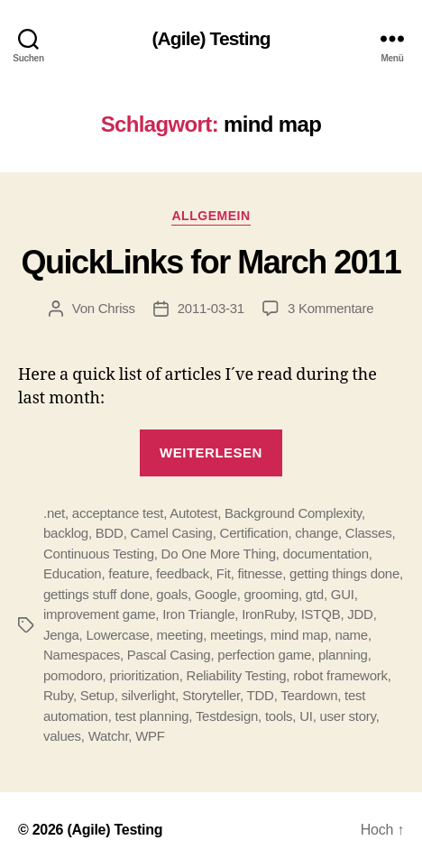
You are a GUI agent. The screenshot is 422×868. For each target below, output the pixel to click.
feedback (183, 573)
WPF (150, 736)
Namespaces (82, 655)
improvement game (99, 614)
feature (128, 573)
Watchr (109, 736)
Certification (254, 533)
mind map (299, 635)
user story (348, 716)
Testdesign (227, 716)
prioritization (144, 675)
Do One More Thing (219, 554)
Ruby (58, 695)
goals (172, 594)
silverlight (149, 695)
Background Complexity (293, 513)
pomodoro (73, 675)
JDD (360, 614)
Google (216, 594)
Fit (224, 573)
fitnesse (261, 573)
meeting (180, 635)
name (351, 635)
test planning (152, 716)
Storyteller (211, 695)
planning (343, 655)
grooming (272, 594)
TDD (261, 695)
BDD (110, 533)
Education (72, 573)
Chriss (117, 308)
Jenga (61, 635)
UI (306, 716)
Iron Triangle (198, 614)
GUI (343, 594)
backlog (66, 533)
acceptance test (118, 513)
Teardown (309, 695)
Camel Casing (172, 533)
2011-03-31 (211, 308)
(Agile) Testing (211, 38)
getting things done (344, 573)
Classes (369, 533)
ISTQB (321, 614)
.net (54, 513)
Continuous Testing (99, 554)
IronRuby (268, 614)
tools (279, 716)
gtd (315, 594)
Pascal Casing (169, 655)
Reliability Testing (237, 675)
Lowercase (117, 635)
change (316, 533)
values (62, 736)
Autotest (193, 513)
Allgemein (211, 216)
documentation (326, 554)
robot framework (340, 675)
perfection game (264, 655)
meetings (237, 635)
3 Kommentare (330, 308)
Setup (97, 695)
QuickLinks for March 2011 (211, 262)
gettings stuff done (96, 594)
